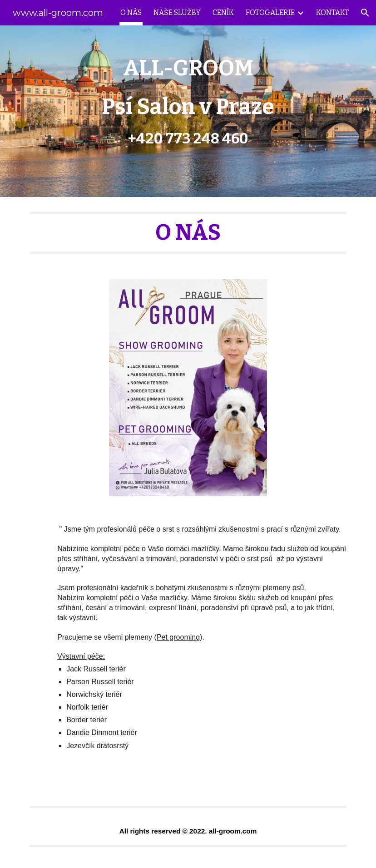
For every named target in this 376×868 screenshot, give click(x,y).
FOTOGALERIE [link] (270, 12)
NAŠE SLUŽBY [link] (177, 12)
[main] (188, 111)
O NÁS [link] (131, 12)
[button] (365, 13)
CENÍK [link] (223, 12)
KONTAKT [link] (332, 12)
